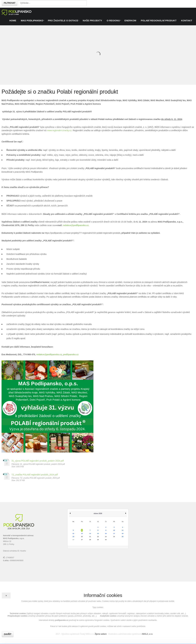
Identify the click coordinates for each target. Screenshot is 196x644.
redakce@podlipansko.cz (76, 225)
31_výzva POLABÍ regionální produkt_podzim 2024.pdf (38, 461)
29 (98, 540)
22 (98, 537)
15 (98, 534)
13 (82, 534)
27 (82, 540)
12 (73, 534)
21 (90, 537)
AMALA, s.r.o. (147, 634)
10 (114, 530)
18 (123, 534)
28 (90, 540)
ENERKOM (130, 20)
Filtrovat (10, 3)
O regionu (113, 20)
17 (114, 534)
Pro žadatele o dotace (63, 20)
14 (90, 534)
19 (73, 537)
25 (123, 537)
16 (106, 534)
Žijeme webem (101, 634)
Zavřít (8, 634)
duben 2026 (98, 513)
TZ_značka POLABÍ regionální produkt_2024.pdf (35, 475)
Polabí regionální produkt (159, 20)
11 (123, 530)
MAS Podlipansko (32, 20)
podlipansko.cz (71, 354)
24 (114, 537)
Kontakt (187, 20)
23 (106, 537)
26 (73, 540)
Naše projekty (92, 20)
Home (13, 20)
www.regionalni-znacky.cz (59, 130)
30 (106, 540)
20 (82, 537)
